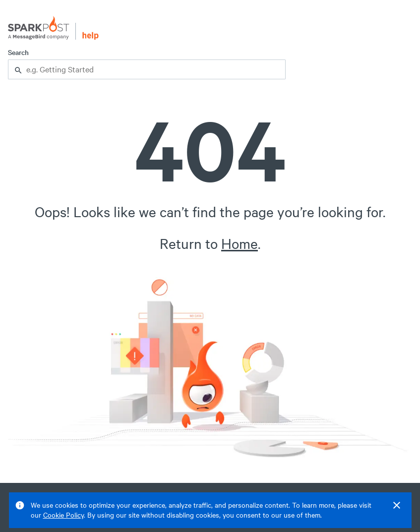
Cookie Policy (63, 515)
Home (240, 243)
